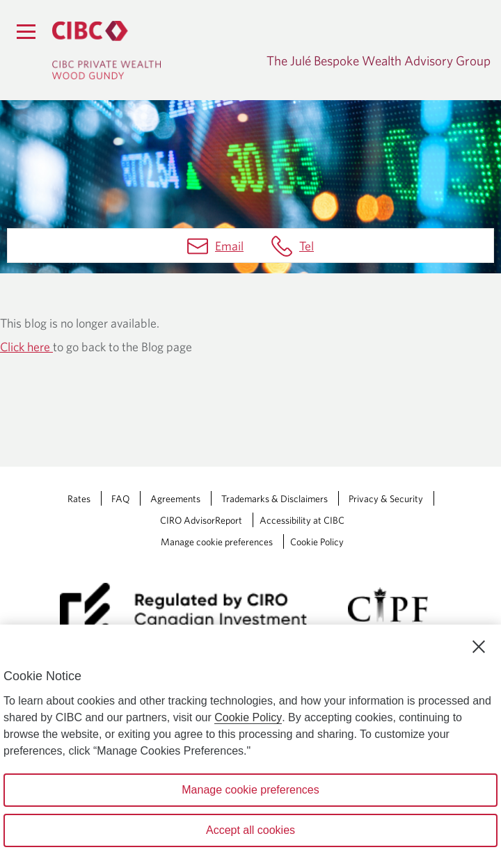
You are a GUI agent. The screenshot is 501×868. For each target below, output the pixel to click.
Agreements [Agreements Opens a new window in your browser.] (175, 499)
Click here (26, 347)
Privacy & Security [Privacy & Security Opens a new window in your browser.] (386, 499)
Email (229, 246)
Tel (307, 246)
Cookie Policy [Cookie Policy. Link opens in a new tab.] (317, 542)
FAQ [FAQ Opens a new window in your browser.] (120, 499)
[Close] (479, 647)
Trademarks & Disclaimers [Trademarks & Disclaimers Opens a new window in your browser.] (275, 499)
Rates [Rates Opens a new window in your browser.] (79, 499)
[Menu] (26, 31)
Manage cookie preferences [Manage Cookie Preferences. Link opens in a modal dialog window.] (217, 542)
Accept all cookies (250, 830)
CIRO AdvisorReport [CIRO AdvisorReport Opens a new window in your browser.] (201, 520)
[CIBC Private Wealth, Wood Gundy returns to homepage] (106, 50)
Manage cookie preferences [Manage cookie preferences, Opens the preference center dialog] (250, 790)
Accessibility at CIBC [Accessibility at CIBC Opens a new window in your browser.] (302, 520)
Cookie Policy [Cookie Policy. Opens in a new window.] (248, 717)
